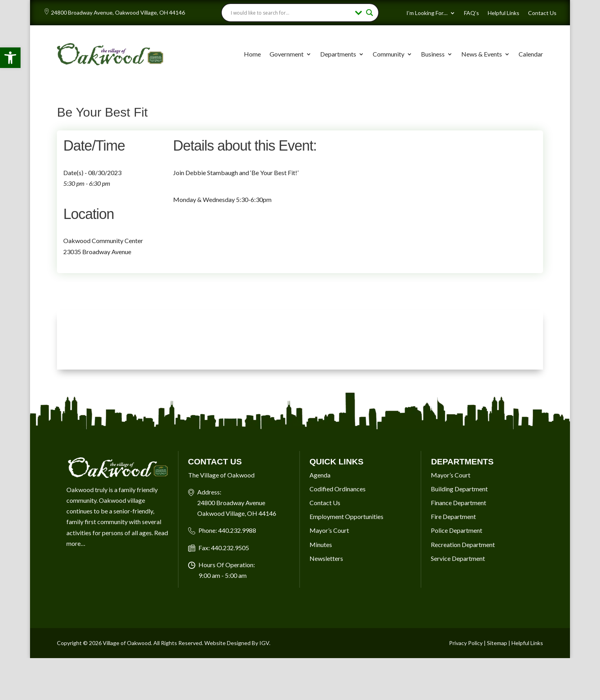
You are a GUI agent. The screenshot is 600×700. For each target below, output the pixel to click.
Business (433, 54)
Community (389, 54)
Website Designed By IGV (237, 643)
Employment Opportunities (346, 516)
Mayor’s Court (329, 530)
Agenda (320, 475)
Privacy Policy (466, 643)
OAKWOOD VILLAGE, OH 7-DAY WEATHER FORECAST (300, 340)
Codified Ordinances (338, 489)
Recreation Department (463, 544)
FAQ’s (472, 13)
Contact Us (542, 13)
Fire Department (453, 516)
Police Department (457, 530)
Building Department (459, 489)
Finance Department (458, 503)
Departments (338, 54)
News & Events (482, 54)
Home (252, 54)
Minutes (321, 544)
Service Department (458, 558)
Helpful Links (504, 13)
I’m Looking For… (427, 13)
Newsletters (326, 558)
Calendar (531, 54)
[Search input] (291, 13)
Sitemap (497, 643)
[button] (10, 58)
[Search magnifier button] (370, 13)
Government (287, 54)
